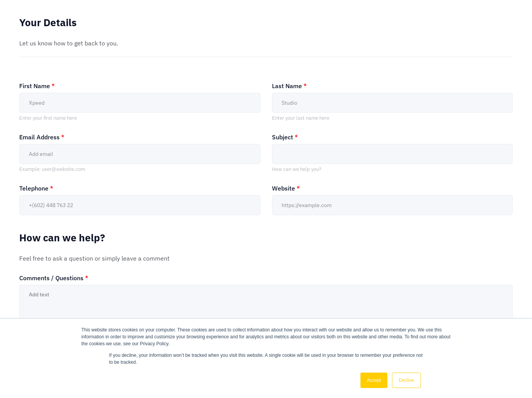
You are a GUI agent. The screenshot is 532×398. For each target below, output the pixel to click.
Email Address (42, 137)
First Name (37, 86)
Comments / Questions (54, 278)
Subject (285, 137)
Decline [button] (406, 380)
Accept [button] (374, 380)
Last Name (289, 86)
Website (286, 188)
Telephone (36, 188)
